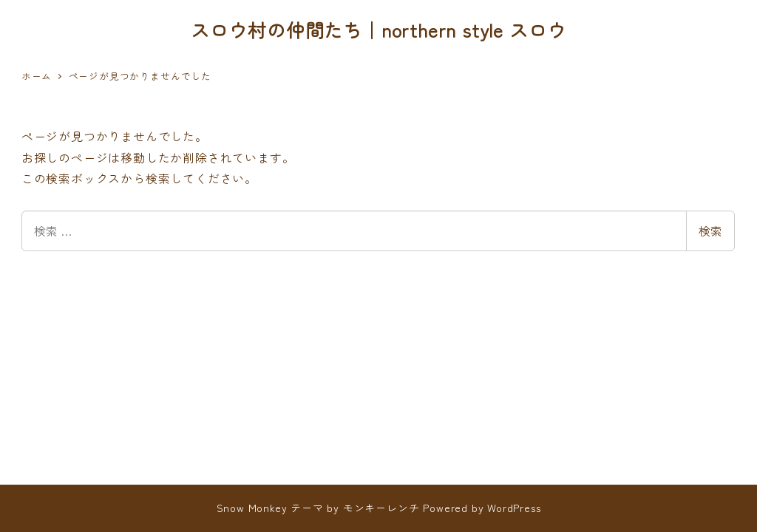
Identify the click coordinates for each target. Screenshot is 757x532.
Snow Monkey (252, 508)
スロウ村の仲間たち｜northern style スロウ (378, 30)
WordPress (514, 508)
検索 (710, 231)
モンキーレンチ (381, 508)
